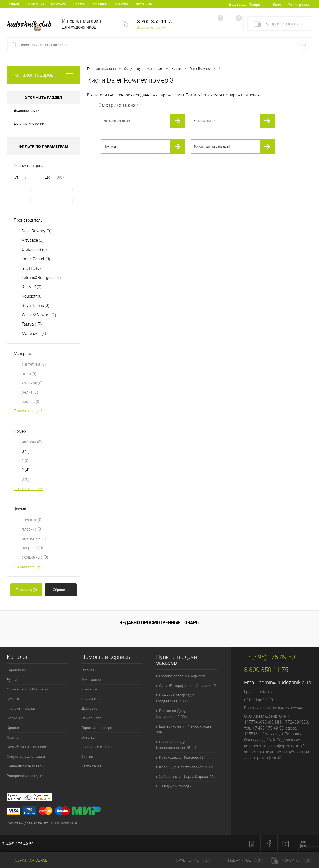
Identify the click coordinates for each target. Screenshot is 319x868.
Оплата (79, 4)
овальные (34, 538)
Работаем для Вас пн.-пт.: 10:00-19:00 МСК (42, 823)
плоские (32, 529)
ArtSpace (33, 240)
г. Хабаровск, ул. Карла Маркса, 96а (186, 777)
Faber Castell (36, 259)
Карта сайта (91, 766)
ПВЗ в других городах (174, 786)
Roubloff (32, 296)
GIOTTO (31, 268)
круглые (32, 520)
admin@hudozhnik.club (285, 682)
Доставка (99, 4)
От (16, 177)
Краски (13, 728)
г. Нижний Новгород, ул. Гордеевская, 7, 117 (175, 698)
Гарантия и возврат (98, 728)
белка (30, 392)
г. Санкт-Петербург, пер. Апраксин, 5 (186, 686)
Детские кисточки (29, 123)
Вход (277, 5)
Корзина (292, 860)
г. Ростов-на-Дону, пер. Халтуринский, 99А (175, 714)
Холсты (13, 737)
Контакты (59, 4)
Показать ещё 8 (28, 489)
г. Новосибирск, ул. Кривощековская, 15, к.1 (176, 745)
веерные (32, 548)
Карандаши (16, 670)
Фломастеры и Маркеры (27, 689)
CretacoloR (34, 250)
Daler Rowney (37, 231)
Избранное (241, 860)
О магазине (35, 4)
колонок (32, 383)
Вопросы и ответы (97, 747)
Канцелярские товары (25, 766)
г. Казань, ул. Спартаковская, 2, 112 (185, 767)
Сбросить (61, 590)
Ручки (12, 680)
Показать (26, 590)
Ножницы (110, 147)
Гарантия (121, 4)
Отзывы (88, 737)
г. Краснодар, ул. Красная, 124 (181, 757)
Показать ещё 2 (28, 411)
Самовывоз (91, 718)
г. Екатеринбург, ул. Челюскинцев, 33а (184, 729)
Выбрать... (258, 5)
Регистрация (298, 5)
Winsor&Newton (39, 315)
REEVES (32, 287)
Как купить (91, 699)
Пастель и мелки (21, 708)
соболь (31, 402)
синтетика (34, 364)
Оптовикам (144, 4)
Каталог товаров (44, 75)
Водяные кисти (27, 110)
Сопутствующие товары (27, 756)
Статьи (87, 756)
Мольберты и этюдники (26, 747)
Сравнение (189, 860)
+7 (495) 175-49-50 (17, 844)
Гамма (32, 324)
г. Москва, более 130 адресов (180, 676)
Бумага (13, 699)
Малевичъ (34, 334)
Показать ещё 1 (28, 566)
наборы (32, 442)
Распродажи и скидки (25, 776)
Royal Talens (36, 306)
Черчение (15, 718)
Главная (13, 4)
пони (29, 374)
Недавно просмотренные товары (159, 622)
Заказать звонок (151, 28)
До (48, 177)
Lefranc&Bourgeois (41, 278)
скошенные (35, 557)
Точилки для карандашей (212, 147)
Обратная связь (27, 860)
